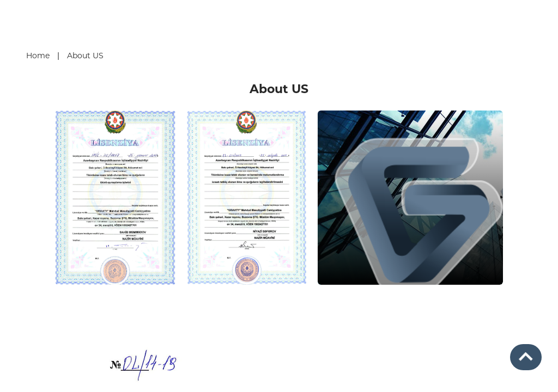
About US (85, 56)
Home (38, 56)
